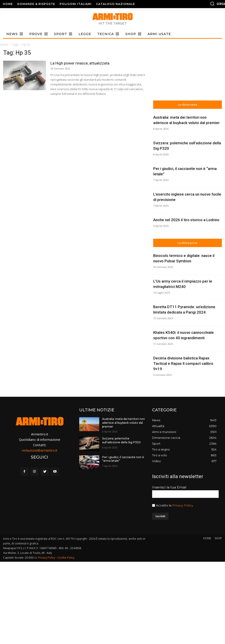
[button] (199, 4)
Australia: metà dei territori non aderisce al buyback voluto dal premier (124, 423)
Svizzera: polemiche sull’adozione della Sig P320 (121, 440)
